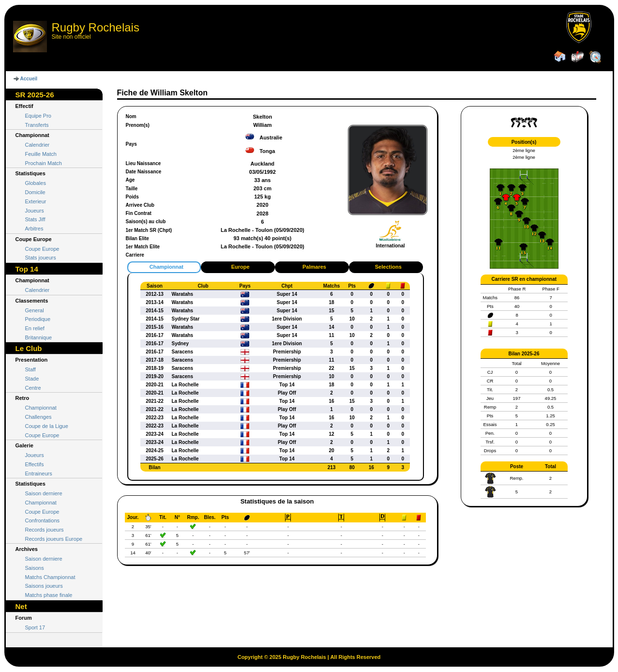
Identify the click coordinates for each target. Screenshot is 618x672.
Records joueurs (45, 530)
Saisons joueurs (44, 586)
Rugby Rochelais (96, 27)
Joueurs (35, 211)
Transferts (37, 125)
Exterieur (36, 201)
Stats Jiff (35, 219)
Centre (33, 388)
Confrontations (43, 520)
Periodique (38, 319)
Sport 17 (35, 627)
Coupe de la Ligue (47, 426)
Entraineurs (39, 473)
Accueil (29, 79)
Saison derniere (44, 493)
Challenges (38, 417)
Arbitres (34, 229)
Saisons (35, 568)
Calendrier (38, 145)
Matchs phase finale (49, 595)
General (35, 310)
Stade (32, 379)
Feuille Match (41, 154)
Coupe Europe (42, 249)
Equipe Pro (38, 116)
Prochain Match (44, 163)
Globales (36, 183)
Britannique (39, 337)
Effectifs (35, 464)
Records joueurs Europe (54, 539)
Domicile (35, 192)
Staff (30, 369)
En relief (35, 328)
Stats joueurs (41, 258)
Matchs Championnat (50, 577)
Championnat (41, 408)
